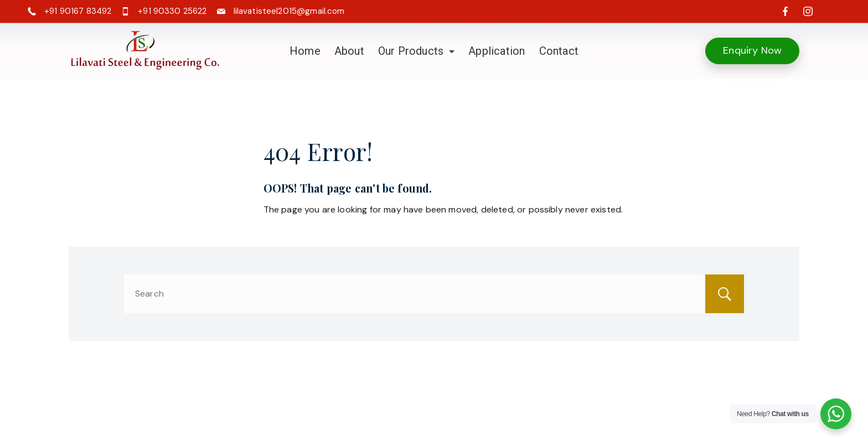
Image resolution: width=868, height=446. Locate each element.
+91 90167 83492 (78, 11)
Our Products (416, 51)
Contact (559, 51)
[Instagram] (808, 11)
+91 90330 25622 (172, 11)
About (349, 51)
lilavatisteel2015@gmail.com (289, 11)
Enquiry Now (752, 50)
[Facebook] (785, 11)
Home (305, 51)
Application (497, 51)
